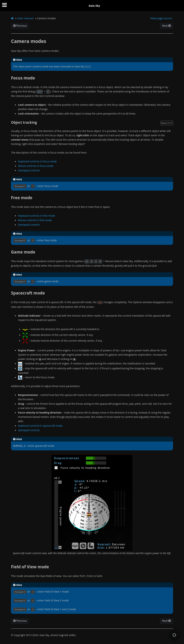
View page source (161, 18)
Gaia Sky (94, 6)
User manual (25, 18)
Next (166, 26)
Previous (20, 26)
